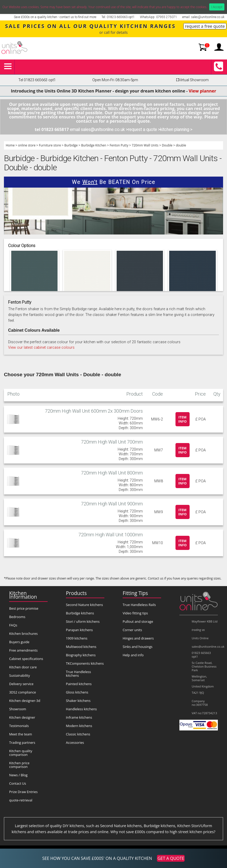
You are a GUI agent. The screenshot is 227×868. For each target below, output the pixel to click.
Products (76, 593)
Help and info (133, 655)
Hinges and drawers (138, 638)
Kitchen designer (22, 717)
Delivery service (21, 684)
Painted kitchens (79, 684)
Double (167, 145)
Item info (183, 419)
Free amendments (23, 650)
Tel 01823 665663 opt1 (37, 80)
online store (27, 145)
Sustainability (19, 675)
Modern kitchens (79, 726)
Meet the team (21, 734)
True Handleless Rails (139, 605)
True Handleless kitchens (78, 674)
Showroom (18, 709)
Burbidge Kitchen (94, 145)
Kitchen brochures (23, 634)
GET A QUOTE (171, 858)
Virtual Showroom (192, 80)
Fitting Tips (135, 593)
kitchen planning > (176, 130)
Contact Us (18, 783)
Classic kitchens (78, 734)
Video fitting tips (135, 613)
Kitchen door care (23, 667)
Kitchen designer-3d (25, 701)
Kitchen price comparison (19, 765)
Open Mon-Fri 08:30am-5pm (115, 80)
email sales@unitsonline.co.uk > (99, 130)
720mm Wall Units (145, 145)
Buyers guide (19, 642)
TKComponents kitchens (85, 663)
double (181, 145)
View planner (203, 91)
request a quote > (144, 130)
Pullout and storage (138, 621)
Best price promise (24, 608)
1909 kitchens (77, 638)
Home (10, 145)
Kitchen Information (23, 595)
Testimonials (19, 726)
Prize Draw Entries (23, 792)
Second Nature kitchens (84, 605)
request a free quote (205, 26)
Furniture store (50, 145)
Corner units (132, 630)
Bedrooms (17, 617)
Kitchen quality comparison (21, 753)
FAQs (13, 625)
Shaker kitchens (78, 701)
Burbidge (71, 145)
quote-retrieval (21, 800)
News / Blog (18, 775)
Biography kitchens (81, 655)
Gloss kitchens (77, 692)
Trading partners (22, 743)
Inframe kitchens (79, 717)
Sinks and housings (138, 647)
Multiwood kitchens (81, 647)
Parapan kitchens (79, 630)
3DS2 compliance (23, 692)
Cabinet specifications (26, 659)
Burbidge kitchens (80, 613)
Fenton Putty (119, 145)
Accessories (75, 743)
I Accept (217, 7)
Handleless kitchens (81, 709)
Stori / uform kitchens (83, 621)
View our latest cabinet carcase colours (41, 348)
